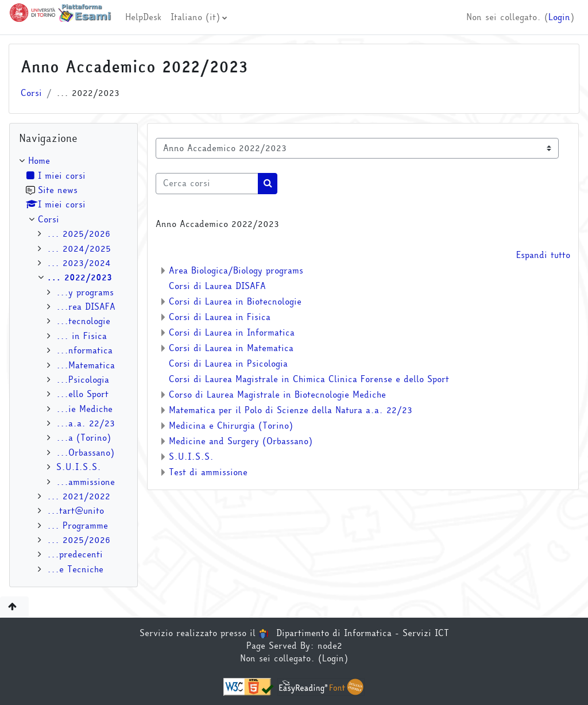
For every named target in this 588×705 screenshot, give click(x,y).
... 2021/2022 (79, 496)
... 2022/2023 (80, 278)
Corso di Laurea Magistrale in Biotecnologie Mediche (277, 395)
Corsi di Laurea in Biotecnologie (235, 302)
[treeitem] (73, 365)
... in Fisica (82, 336)
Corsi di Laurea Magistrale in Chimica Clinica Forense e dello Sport (309, 379)
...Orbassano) (85, 453)
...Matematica (86, 365)
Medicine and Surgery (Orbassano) (241, 441)
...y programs (85, 292)
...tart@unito (76, 511)
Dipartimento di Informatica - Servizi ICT (354, 633)
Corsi (31, 93)
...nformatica (84, 350)
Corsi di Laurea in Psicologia (228, 364)
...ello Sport (82, 394)
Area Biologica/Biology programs (236, 271)
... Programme (78, 526)
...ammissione (86, 482)
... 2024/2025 (79, 249)
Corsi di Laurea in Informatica (232, 333)
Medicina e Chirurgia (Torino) (231, 426)
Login (559, 17)
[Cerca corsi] (207, 183)
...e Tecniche (75, 569)
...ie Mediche (84, 409)
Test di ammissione (208, 472)
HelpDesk (143, 17)
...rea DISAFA (86, 307)
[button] (14, 607)
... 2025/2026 (79, 234)
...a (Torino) (84, 438)
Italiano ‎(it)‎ (195, 17)
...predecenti (75, 554)
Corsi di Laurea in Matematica (231, 348)
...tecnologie (83, 321)
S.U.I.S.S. (191, 457)
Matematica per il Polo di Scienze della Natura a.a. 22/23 (291, 410)
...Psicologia (83, 380)
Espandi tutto (543, 255)
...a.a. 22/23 (86, 423)
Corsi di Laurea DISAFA (217, 286)
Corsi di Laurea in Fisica (220, 317)
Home (39, 161)
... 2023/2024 (79, 263)
